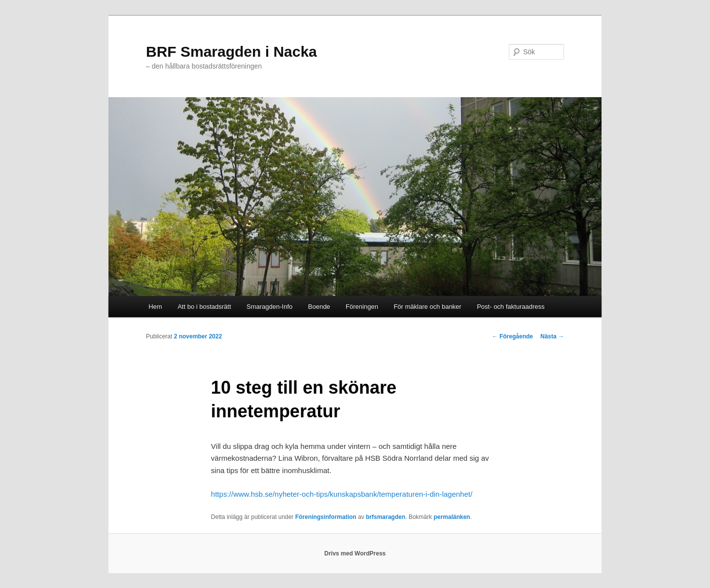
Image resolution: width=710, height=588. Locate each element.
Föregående (513, 336)
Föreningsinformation (326, 517)
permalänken (452, 517)
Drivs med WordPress (355, 553)
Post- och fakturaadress (511, 307)
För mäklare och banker (427, 307)
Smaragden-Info (269, 307)
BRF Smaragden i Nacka (231, 52)
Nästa (552, 336)
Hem (155, 307)
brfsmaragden (386, 517)
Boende (319, 307)
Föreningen (362, 307)
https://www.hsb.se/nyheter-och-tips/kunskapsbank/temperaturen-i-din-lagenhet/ (342, 494)
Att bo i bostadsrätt (204, 307)
